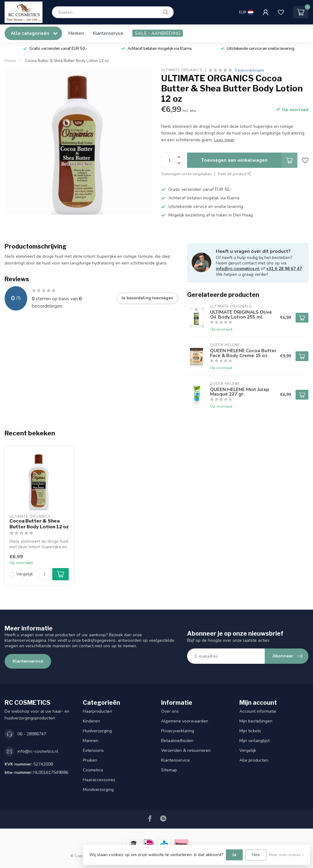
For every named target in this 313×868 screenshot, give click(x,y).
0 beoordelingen (249, 70)
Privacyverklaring (178, 731)
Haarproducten (98, 711)
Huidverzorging (97, 731)
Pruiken (90, 760)
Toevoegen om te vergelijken (186, 174)
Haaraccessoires (99, 780)
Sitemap (169, 770)
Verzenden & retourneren (186, 750)
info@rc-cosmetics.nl (238, 269)
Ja (234, 855)
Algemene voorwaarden (185, 721)
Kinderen (91, 721)
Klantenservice (108, 33)
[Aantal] (45, 574)
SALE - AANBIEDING (158, 33)
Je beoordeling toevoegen (147, 298)
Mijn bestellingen (256, 721)
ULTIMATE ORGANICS (182, 70)
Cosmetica (93, 770)
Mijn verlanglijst (254, 741)
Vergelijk (25, 574)
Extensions (93, 750)
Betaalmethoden (177, 741)
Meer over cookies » (286, 855)
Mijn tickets (250, 731)
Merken (76, 33)
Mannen (91, 741)
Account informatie (258, 711)
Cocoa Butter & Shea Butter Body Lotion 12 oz (67, 61)
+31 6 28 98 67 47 (284, 269)
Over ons (170, 711)
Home (10, 61)
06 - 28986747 (32, 734)
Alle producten (254, 760)
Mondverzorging (98, 790)
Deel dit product (235, 174)
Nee (256, 855)
